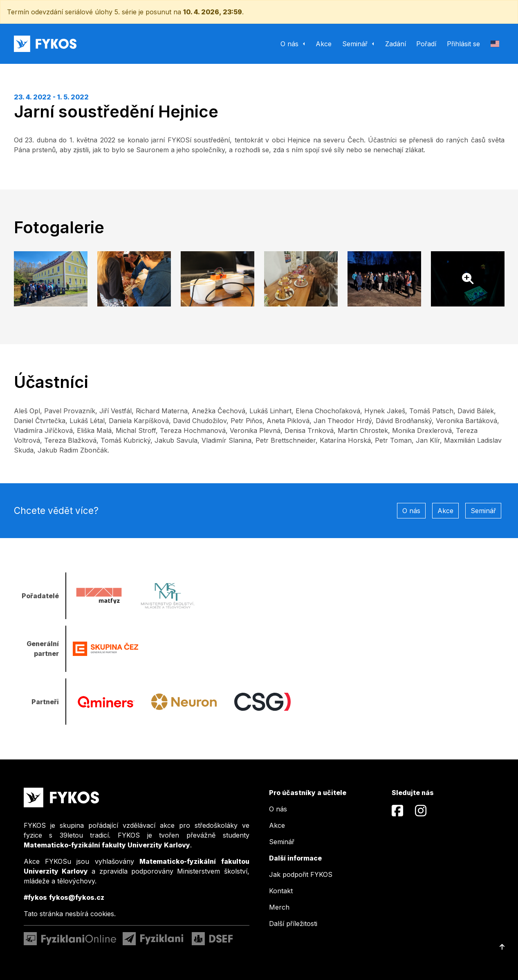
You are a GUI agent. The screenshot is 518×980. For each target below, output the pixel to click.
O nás (411, 511)
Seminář (483, 511)
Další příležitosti (293, 924)
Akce (445, 511)
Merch (279, 907)
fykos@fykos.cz (77, 897)
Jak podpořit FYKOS (301, 874)
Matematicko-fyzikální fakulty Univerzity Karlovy (107, 845)
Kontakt (281, 891)
